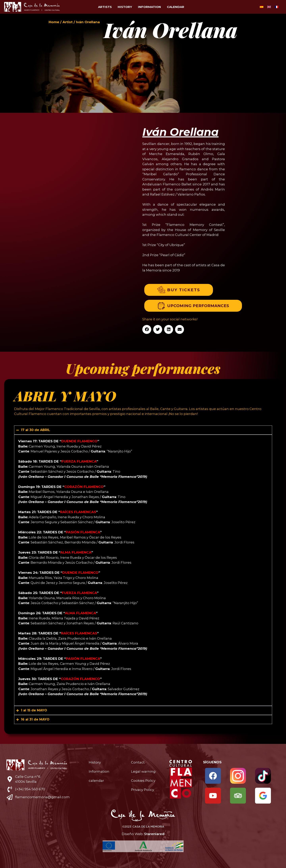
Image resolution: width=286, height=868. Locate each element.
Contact (138, 762)
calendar (176, 7)
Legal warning (143, 771)
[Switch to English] (269, 7)
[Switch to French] (277, 7)
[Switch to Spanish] (262, 7)
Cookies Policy (143, 781)
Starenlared (154, 834)
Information (149, 7)
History (125, 7)
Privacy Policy (143, 790)
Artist (68, 22)
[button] (147, 329)
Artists (105, 7)
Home (54, 22)
